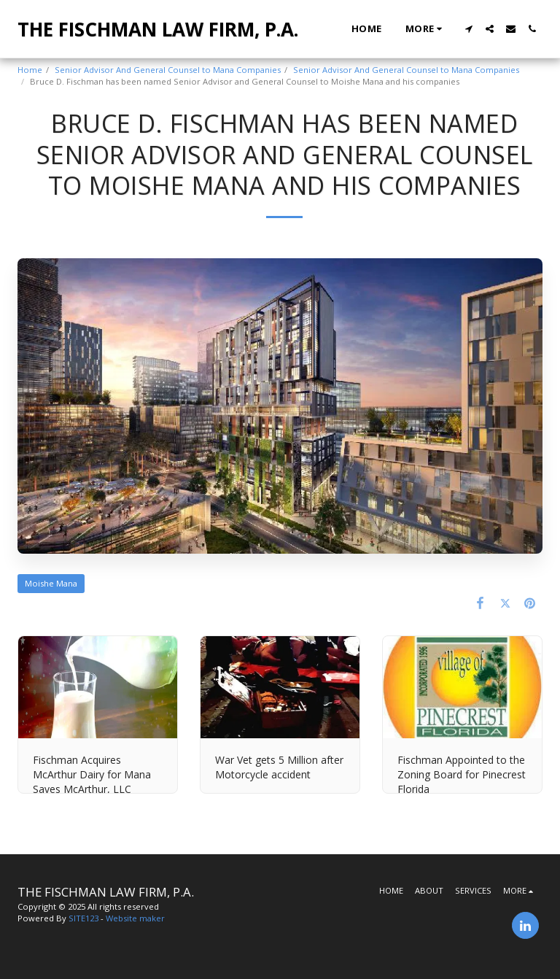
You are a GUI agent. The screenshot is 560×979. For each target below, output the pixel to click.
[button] (468, 29)
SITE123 (83, 918)
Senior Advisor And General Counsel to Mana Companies (168, 70)
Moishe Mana (51, 583)
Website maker (135, 918)
